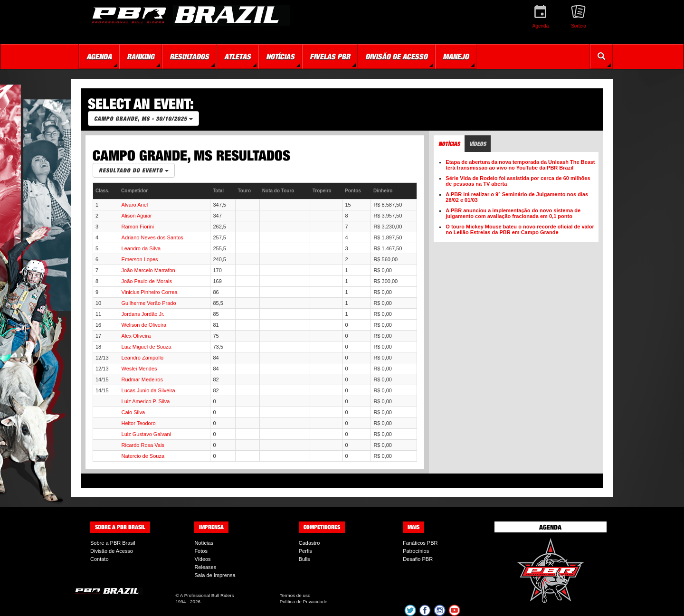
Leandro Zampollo (143, 358)
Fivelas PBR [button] (330, 57)
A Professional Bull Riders (207, 595)
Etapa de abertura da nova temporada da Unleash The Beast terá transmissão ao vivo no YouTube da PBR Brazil (520, 165)
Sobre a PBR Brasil (113, 543)
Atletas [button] (237, 57)
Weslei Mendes (139, 369)
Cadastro (309, 543)
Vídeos (202, 559)
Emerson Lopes (140, 259)
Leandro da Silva (141, 248)
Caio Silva (133, 412)
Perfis (305, 551)
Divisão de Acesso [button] (396, 57)
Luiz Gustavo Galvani (147, 434)
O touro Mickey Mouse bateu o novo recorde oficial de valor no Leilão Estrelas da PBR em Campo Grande (520, 229)
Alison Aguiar (137, 216)
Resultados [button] (189, 57)
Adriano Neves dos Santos (152, 237)
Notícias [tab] (449, 144)
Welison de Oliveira (144, 325)
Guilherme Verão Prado (149, 303)
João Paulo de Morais (147, 281)
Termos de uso (295, 595)
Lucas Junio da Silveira (148, 390)
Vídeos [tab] (478, 144)
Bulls (304, 559)
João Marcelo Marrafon (148, 270)
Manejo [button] (456, 57)
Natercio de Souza (143, 456)
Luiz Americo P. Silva (146, 401)
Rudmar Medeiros (142, 379)
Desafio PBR (418, 559)
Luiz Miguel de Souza (147, 347)
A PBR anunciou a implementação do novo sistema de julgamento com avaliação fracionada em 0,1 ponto (513, 213)
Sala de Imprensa (215, 575)
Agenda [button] (99, 57)
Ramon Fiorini (138, 227)
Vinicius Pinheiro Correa (150, 292)
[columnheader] (106, 191)
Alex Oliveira (136, 336)
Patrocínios (416, 551)
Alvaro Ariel (135, 205)
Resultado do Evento (134, 170)
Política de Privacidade (304, 602)
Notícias (204, 543)
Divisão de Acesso (112, 551)
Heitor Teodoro (139, 423)
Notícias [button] (280, 57)
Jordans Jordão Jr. (143, 314)
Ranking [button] (141, 57)
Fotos (201, 551)
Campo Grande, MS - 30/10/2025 (143, 118)
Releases (205, 567)
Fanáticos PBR (420, 543)
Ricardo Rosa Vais (143, 445)
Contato (100, 559)
